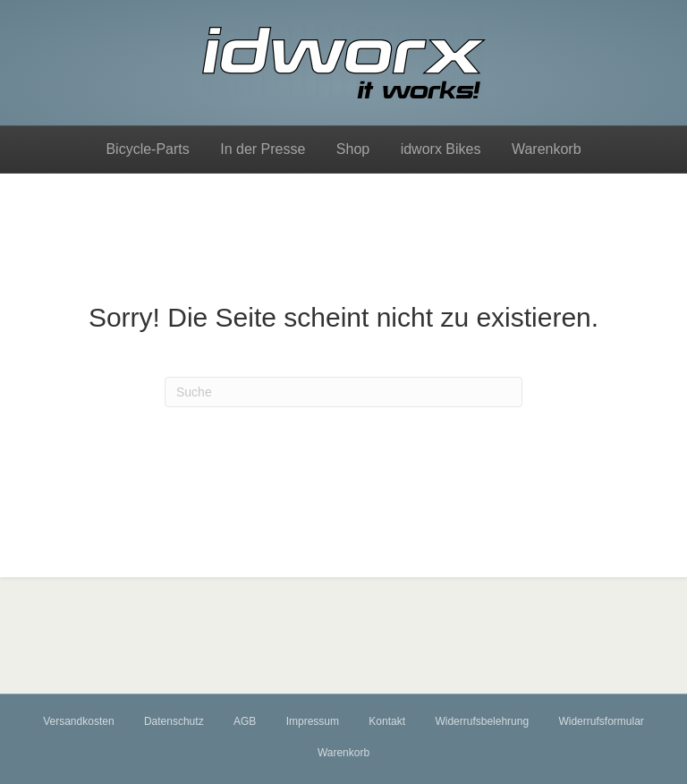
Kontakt (387, 721)
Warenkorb (547, 149)
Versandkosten (78, 721)
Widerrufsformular (601, 721)
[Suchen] (343, 392)
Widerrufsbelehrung (482, 721)
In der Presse (263, 149)
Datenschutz (174, 721)
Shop (353, 149)
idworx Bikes (441, 149)
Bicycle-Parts (147, 149)
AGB (245, 721)
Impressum (313, 721)
